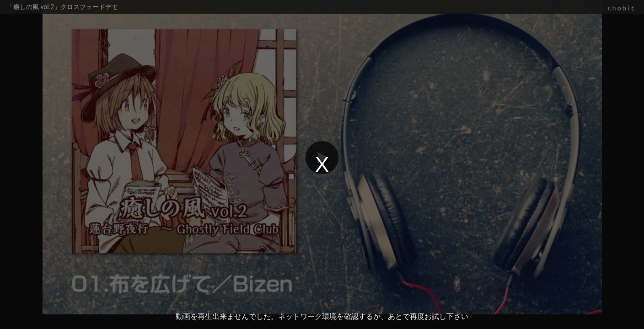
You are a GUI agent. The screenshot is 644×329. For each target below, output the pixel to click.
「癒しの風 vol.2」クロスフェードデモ (62, 7)
